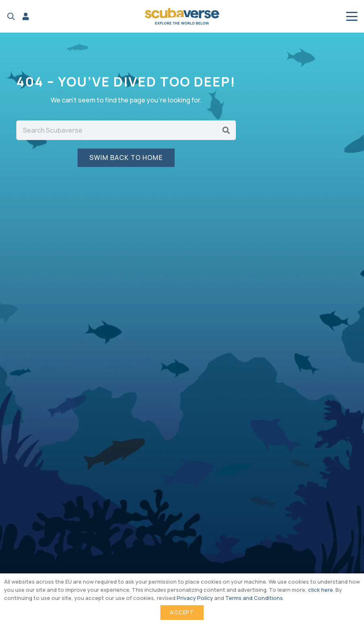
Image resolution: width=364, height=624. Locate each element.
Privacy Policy (195, 598)
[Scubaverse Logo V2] (182, 16)
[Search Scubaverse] (126, 130)
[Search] (226, 130)
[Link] (26, 16)
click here (321, 590)
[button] (11, 16)
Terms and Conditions (254, 598)
